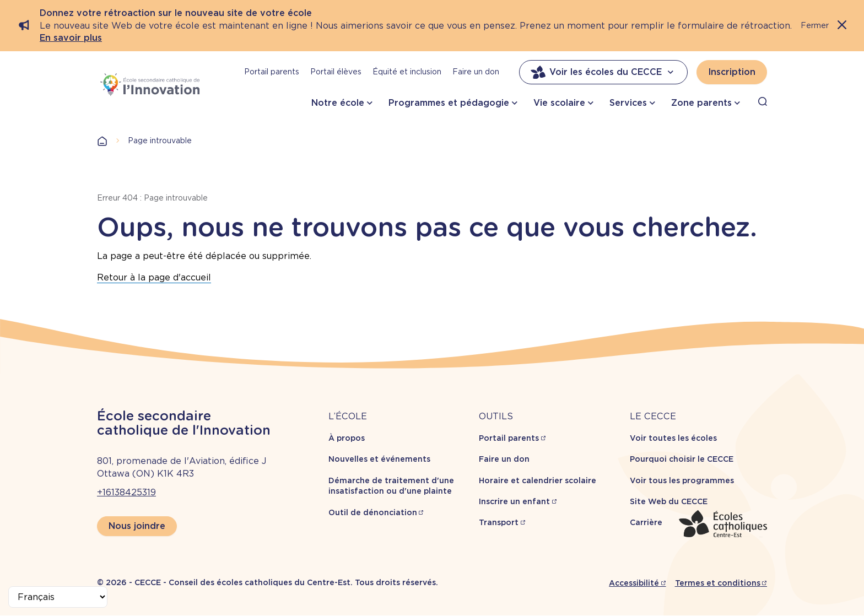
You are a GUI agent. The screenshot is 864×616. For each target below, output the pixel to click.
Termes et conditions (718, 583)
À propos (347, 438)
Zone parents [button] (701, 103)
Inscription (732, 72)
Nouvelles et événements (379, 459)
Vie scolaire (559, 103)
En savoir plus (71, 38)
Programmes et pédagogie (449, 103)
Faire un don (476, 72)
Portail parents (272, 72)
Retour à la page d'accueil (154, 277)
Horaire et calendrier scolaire (538, 480)
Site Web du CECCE (669, 501)
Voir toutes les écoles (673, 438)
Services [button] (628, 103)
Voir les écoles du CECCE (603, 72)
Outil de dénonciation (373, 512)
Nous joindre (137, 526)
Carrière (646, 522)
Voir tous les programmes (682, 480)
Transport (499, 522)
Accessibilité (634, 583)
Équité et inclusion (407, 72)
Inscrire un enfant (514, 501)
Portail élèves (336, 72)
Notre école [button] (338, 103)
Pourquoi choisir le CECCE (682, 459)
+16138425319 (126, 492)
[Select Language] (58, 597)
